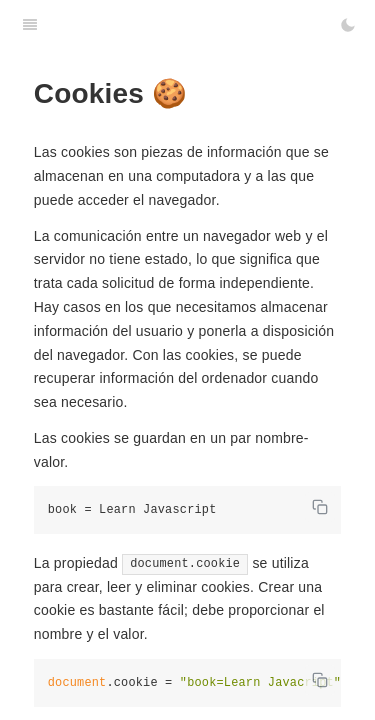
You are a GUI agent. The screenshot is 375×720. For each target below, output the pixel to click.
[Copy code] (320, 507)
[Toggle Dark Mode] (348, 25)
